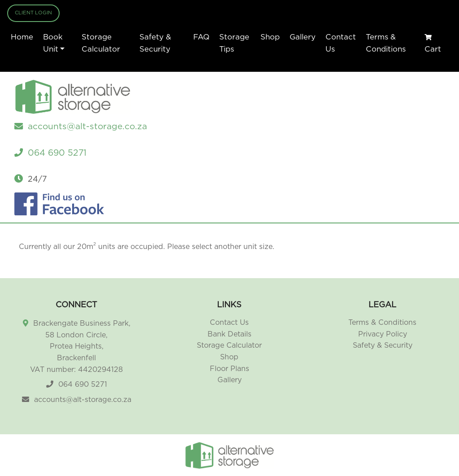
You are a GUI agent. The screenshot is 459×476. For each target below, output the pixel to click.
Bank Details (229, 334)
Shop (270, 37)
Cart (433, 44)
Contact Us (341, 43)
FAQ (201, 37)
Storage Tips (234, 43)
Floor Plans (229, 369)
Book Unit (53, 43)
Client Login (33, 13)
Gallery (303, 37)
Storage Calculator (101, 43)
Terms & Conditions (386, 43)
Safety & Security (155, 43)
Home (22, 37)
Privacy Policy (383, 334)
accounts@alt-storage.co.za (83, 400)
